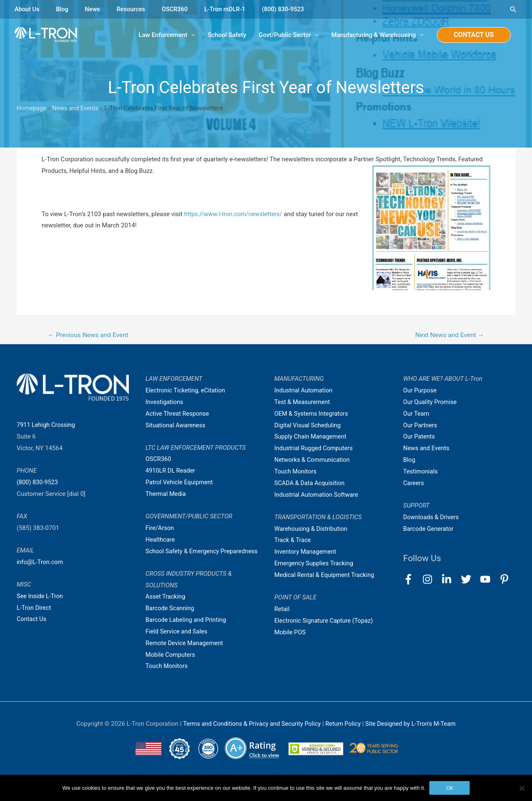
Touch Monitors (167, 678)
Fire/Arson (160, 529)
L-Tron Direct (34, 609)
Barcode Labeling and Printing (187, 632)
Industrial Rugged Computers (315, 449)
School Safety (227, 35)
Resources (133, 9)
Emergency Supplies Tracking (315, 564)
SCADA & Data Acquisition (310, 484)
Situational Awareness (176, 426)
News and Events (77, 108)
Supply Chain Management (312, 437)
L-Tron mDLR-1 (229, 9)
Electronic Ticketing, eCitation (186, 391)
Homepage (32, 108)
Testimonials (421, 472)
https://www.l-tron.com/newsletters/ (235, 214)
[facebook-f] (412, 580)
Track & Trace (293, 541)
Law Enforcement (163, 35)
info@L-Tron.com (41, 563)
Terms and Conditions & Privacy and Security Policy (250, 736)
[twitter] (470, 580)
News (94, 9)
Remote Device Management (185, 656)
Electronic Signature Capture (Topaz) (325, 621)
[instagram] (431, 580)
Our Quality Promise (431, 403)
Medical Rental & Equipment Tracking (326, 576)
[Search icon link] (513, 9)
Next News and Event (448, 336)
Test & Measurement (303, 403)
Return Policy (344, 736)
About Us (27, 9)
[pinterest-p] (506, 580)
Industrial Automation (304, 391)
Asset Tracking (166, 609)
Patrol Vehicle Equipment (180, 483)
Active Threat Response (178, 414)
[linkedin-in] (450, 580)
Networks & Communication (313, 461)
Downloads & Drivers (432, 518)
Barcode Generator (429, 530)
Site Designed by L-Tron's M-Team (413, 736)
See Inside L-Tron (41, 597)
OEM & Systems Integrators (312, 414)
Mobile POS (291, 633)
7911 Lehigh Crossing (47, 426)
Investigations (165, 403)
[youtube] (489, 580)
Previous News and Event (90, 336)
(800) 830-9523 (288, 9)
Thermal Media (166, 495)
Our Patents (420, 437)
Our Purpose (420, 391)
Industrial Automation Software (318, 495)
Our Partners (421, 426)
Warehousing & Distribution (312, 530)
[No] (522, 788)
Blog (63, 9)
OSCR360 (177, 9)
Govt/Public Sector (285, 35)
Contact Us (32, 620)
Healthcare (161, 540)
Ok (449, 788)
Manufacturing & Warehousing (373, 35)
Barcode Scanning (171, 621)
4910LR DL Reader (171, 471)
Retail (282, 610)
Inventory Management (306, 552)
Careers (414, 484)
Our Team (417, 414)
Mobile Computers (171, 667)
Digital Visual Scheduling (308, 426)
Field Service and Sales (177, 644)
